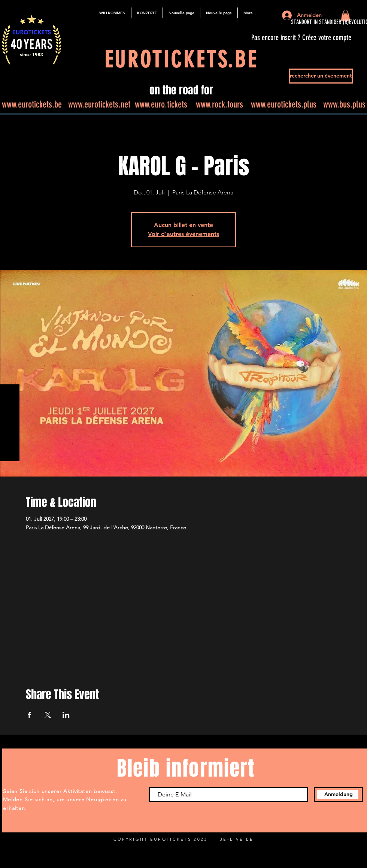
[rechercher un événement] (321, 76)
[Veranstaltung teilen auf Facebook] (29, 715)
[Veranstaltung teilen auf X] (48, 715)
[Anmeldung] (338, 795)
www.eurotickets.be (32, 104)
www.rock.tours (219, 104)
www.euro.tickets (161, 104)
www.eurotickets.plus (284, 104)
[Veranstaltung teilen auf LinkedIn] (66, 715)
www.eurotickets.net (99, 104)
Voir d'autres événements (183, 234)
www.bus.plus (344, 104)
